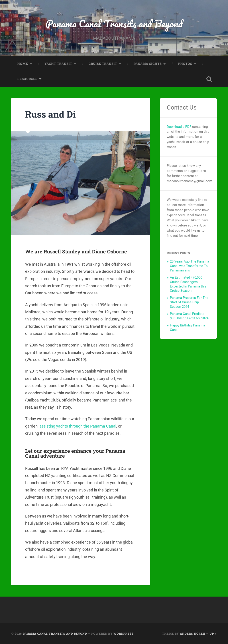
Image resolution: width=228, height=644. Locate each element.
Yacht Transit (58, 64)
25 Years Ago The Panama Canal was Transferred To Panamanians (189, 266)
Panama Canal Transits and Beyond (114, 23)
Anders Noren (193, 634)
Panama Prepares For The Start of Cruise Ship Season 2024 (189, 302)
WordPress (123, 634)
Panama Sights (148, 64)
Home (23, 64)
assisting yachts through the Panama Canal (78, 426)
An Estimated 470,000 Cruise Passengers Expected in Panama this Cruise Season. (188, 284)
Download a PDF (179, 127)
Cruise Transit (103, 64)
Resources (27, 79)
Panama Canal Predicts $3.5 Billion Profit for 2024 (189, 316)
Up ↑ (213, 634)
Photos (185, 64)
